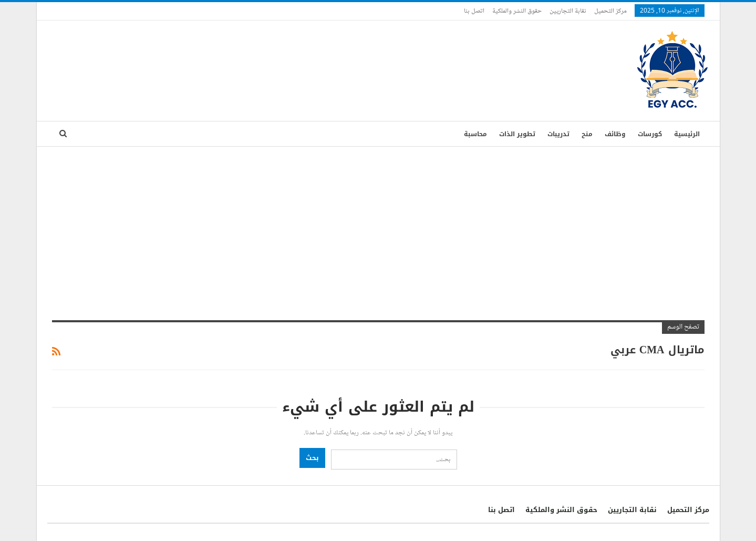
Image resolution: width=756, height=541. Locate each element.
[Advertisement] (378, 226)
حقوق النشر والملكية (517, 11)
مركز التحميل (610, 11)
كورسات (650, 134)
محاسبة (475, 134)
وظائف (615, 134)
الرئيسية (687, 134)
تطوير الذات (517, 134)
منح (587, 134)
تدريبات (558, 134)
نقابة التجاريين (568, 11)
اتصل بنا (474, 11)
